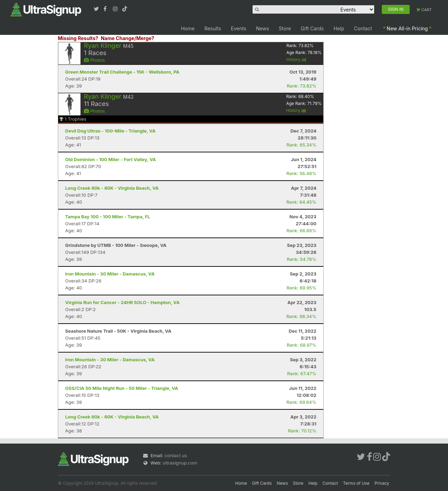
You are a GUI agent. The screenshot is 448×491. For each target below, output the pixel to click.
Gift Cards (312, 28)
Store (285, 28)
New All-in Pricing (407, 28)
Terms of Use (356, 483)
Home (188, 28)
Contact (363, 28)
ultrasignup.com (180, 463)
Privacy (382, 483)
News (262, 28)
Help (339, 28)
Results (213, 28)
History (296, 59)
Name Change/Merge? (128, 38)
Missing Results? (78, 38)
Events (239, 28)
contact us (176, 455)
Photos (94, 60)
